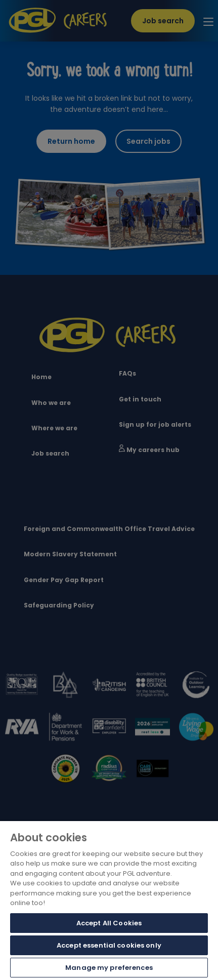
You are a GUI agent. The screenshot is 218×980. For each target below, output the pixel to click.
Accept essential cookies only (109, 945)
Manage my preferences (109, 968)
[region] (109, 901)
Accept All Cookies (109, 923)
